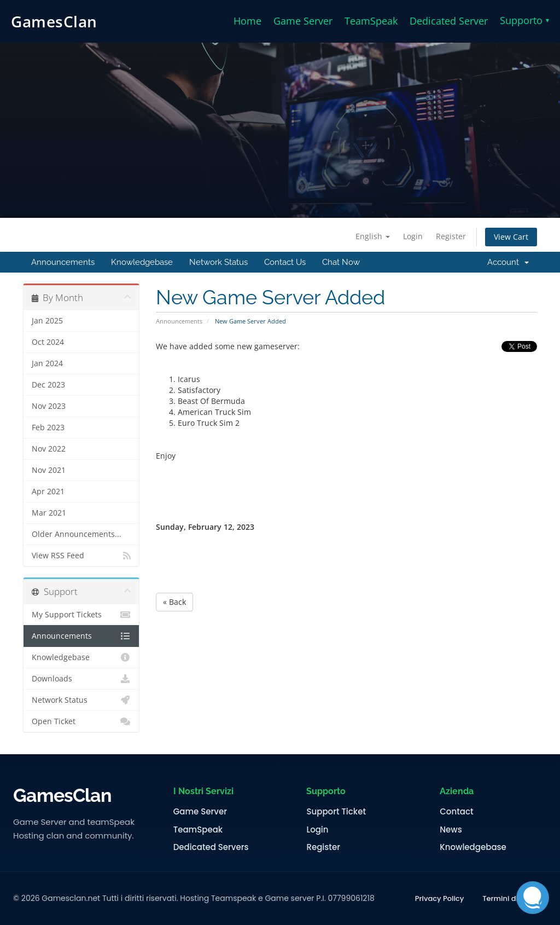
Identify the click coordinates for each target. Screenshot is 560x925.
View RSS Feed (81, 556)
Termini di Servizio (515, 899)
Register (451, 236)
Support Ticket (336, 812)
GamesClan (54, 21)
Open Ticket (81, 721)
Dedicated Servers (211, 847)
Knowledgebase (142, 262)
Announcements (63, 262)
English (373, 236)
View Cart (511, 237)
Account (508, 262)
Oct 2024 (48, 342)
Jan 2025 (47, 321)
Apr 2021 (48, 492)
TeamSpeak (371, 21)
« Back (174, 602)
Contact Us (285, 262)
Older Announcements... (77, 534)
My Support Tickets (81, 615)
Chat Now (341, 262)
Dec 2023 (48, 385)
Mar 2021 (49, 513)
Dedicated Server (449, 21)
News (451, 830)
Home (247, 21)
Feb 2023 (48, 427)
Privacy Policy (439, 899)
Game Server (303, 21)
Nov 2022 (49, 449)
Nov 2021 (49, 470)
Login (413, 236)
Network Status (218, 262)
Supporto (524, 20)
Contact (456, 812)
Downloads (81, 679)
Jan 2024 (47, 363)
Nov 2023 (49, 406)
